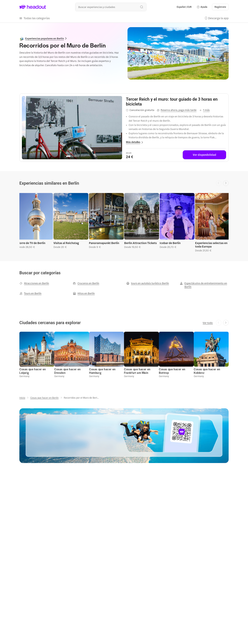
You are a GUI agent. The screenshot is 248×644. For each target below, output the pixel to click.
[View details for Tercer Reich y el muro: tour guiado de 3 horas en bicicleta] (176, 102)
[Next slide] (226, 183)
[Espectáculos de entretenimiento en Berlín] (204, 285)
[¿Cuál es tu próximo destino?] (111, 7)
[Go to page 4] (76, 156)
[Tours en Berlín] (30, 293)
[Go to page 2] (72, 156)
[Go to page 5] (78, 156)
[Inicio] (22, 398)
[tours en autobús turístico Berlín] (148, 283)
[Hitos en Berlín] (84, 293)
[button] (202, 7)
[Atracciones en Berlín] (34, 283)
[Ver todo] (208, 323)
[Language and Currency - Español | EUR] (184, 7)
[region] (72, 128)
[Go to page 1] (68, 156)
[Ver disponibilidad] (204, 155)
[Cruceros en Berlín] (86, 283)
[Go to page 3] (74, 156)
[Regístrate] (220, 7)
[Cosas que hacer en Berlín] (44, 398)
